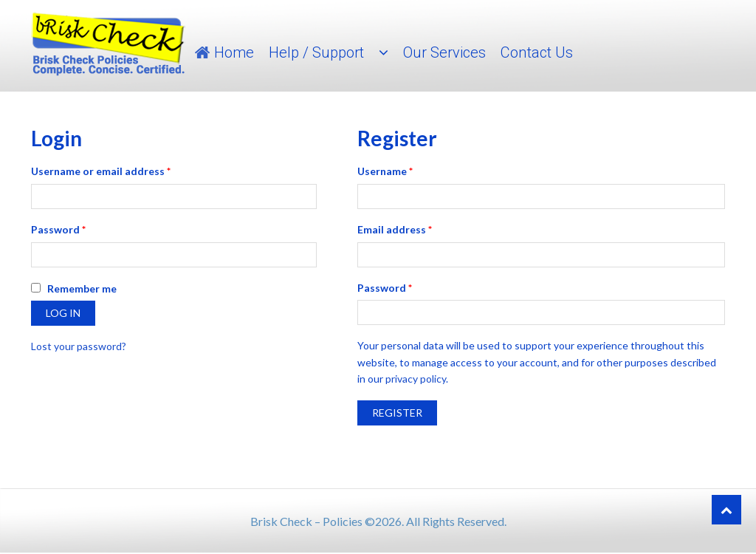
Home (234, 52)
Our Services (444, 52)
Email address (395, 229)
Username (385, 171)
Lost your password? (79, 346)
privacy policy (416, 379)
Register (397, 413)
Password (58, 229)
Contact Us (537, 52)
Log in (63, 313)
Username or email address (101, 171)
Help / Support (316, 52)
